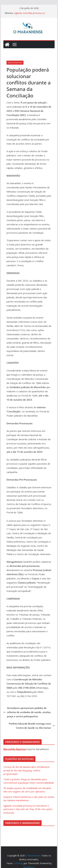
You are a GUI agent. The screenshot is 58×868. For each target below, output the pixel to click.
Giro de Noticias (15, 63)
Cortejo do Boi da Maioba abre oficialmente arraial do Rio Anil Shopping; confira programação (27, 770)
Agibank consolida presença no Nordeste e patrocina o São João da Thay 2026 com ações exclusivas (28, 809)
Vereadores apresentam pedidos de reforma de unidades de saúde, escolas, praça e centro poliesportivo (27, 712)
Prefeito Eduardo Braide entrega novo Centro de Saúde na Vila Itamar (32, 726)
